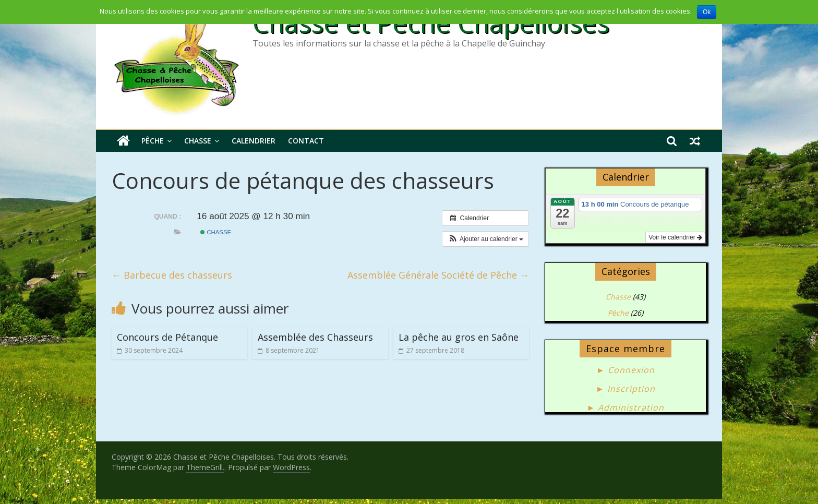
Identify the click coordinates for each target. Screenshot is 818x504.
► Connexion (625, 370)
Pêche (153, 141)
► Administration (626, 407)
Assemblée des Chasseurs (315, 337)
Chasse (198, 141)
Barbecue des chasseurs (172, 275)
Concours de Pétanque (167, 337)
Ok (707, 12)
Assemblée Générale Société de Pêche (438, 275)
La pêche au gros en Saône (459, 337)
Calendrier (254, 141)
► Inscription (625, 389)
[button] (485, 239)
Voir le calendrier (675, 237)
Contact (306, 141)
